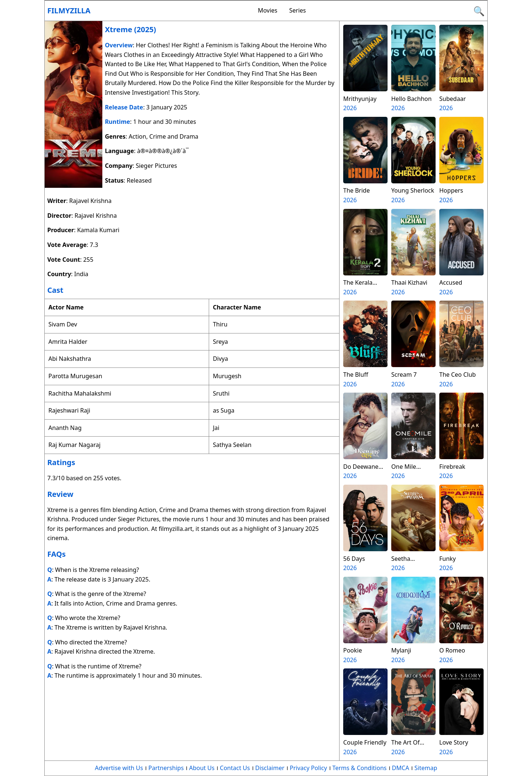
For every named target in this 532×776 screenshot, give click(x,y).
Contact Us (235, 768)
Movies (268, 10)
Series (298, 10)
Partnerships (166, 768)
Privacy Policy (308, 768)
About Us (202, 768)
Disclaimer (270, 768)
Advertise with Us (119, 768)
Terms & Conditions (360, 768)
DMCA (401, 768)
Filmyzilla (69, 11)
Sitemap (426, 768)
